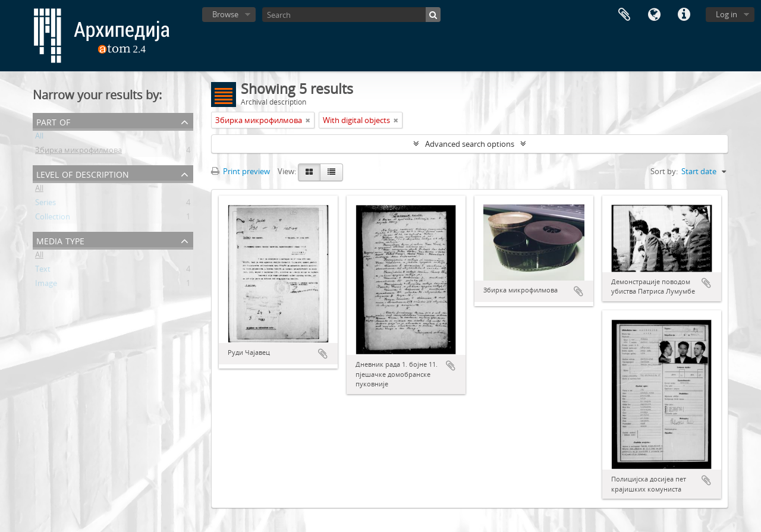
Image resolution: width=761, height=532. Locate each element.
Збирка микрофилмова (78, 152)
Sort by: (664, 171)
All (39, 138)
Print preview (240, 171)
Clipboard (624, 15)
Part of (53, 121)
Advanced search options (470, 144)
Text (43, 271)
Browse (225, 14)
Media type (60, 240)
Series (45, 204)
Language (654, 15)
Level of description (83, 173)
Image (46, 285)
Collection (53, 219)
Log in (727, 14)
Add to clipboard (323, 354)
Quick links (684, 15)
